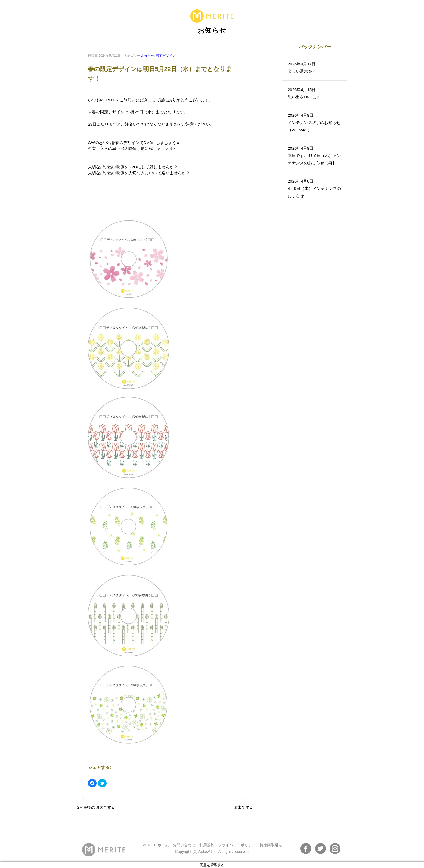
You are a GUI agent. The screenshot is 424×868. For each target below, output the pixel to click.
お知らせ (148, 56)
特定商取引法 (271, 845)
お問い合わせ (184, 845)
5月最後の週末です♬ (96, 807)
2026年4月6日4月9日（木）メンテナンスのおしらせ (314, 188)
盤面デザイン (166, 56)
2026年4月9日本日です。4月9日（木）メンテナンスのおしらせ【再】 (314, 155)
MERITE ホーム (156, 845)
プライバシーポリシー (237, 845)
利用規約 (207, 845)
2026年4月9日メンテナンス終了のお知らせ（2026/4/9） (314, 123)
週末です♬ (243, 807)
